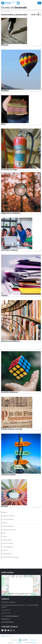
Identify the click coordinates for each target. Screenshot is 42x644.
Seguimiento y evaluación (9, 516)
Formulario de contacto (7, 622)
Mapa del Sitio (33, 640)
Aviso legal (18, 642)
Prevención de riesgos (8, 543)
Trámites (5, 536)
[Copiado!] (40, 15)
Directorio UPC (5, 619)
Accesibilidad (10, 642)
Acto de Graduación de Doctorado (11, 557)
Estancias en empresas (8, 526)
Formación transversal (8, 519)
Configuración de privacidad (31, 642)
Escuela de (14, 8)
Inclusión (5, 550)
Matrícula (5, 512)
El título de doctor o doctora (9, 530)
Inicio (2, 12)
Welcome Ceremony (7, 554)
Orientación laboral (7, 540)
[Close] (39, 3)
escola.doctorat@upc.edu (12, 616)
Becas (4, 533)
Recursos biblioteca (7, 547)
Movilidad (5, 523)
